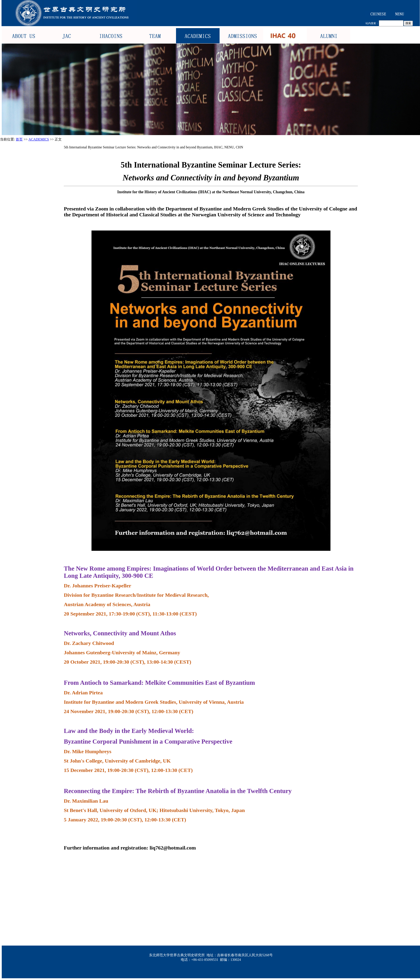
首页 (19, 139)
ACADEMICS (39, 139)
